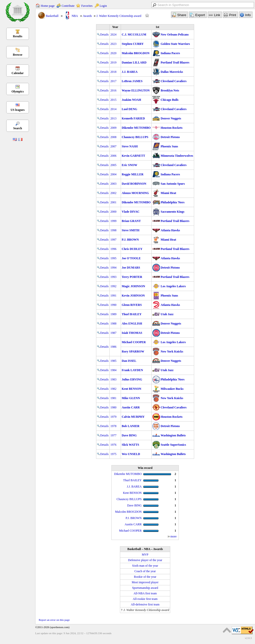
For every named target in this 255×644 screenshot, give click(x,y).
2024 (113, 35)
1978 (113, 426)
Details (103, 35)
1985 (113, 361)
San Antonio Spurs (173, 184)
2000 (113, 212)
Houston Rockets (172, 128)
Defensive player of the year (145, 560)
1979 (113, 417)
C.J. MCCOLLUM (134, 35)
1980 (113, 407)
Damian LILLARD (134, 62)
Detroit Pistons (170, 137)
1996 (113, 249)
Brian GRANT (131, 221)
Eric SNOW (130, 165)
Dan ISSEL (129, 361)
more (174, 536)
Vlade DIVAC (131, 212)
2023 (113, 44)
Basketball (52, 16)
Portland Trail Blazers (175, 62)
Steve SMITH (131, 230)
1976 (113, 445)
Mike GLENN (131, 398)
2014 (113, 109)
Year (115, 27)
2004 (113, 174)
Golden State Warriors (175, 44)
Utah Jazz (167, 314)
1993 (113, 277)
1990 (113, 305)
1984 (113, 370)
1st (158, 27)
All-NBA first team (145, 593)
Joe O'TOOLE (131, 258)
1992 (113, 286)
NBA (75, 16)
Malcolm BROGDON (136, 53)
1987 (113, 333)
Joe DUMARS (131, 268)
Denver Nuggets (171, 118)
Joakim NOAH (131, 100)
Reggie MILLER (133, 174)
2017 (113, 81)
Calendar (18, 73)
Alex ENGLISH (132, 324)
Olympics (18, 91)
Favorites (87, 6)
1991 (113, 296)
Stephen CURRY (133, 44)
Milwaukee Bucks (172, 389)
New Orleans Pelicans (175, 35)
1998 (113, 230)
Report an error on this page (54, 620)
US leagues (18, 110)
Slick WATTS (130, 445)
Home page (48, 6)
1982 (113, 389)
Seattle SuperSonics (173, 445)
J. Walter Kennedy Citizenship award (119, 16)
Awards (87, 16)
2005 (113, 165)
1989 (113, 314)
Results (17, 36)
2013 (113, 118)
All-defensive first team (145, 604)
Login (103, 6)
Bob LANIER (131, 426)
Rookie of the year (145, 577)
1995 (113, 258)
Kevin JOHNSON (133, 296)
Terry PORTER (132, 277)
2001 (113, 202)
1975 (113, 454)
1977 (113, 435)
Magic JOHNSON (133, 286)
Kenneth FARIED (133, 118)
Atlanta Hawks (170, 230)
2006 (113, 156)
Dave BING (129, 435)
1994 (113, 268)
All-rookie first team (145, 599)
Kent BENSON (132, 389)
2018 (113, 72)
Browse (18, 55)
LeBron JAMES (132, 81)
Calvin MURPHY (133, 417)
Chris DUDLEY (132, 249)
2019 (113, 62)
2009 (113, 128)
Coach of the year (145, 571)
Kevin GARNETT (133, 156)
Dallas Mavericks (172, 72)
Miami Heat (168, 193)
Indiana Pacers (170, 53)
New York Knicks (172, 351)
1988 (113, 324)
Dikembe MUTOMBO (136, 128)
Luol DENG (130, 109)
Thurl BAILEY (132, 314)
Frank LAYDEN (132, 370)
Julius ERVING (132, 379)
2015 (113, 100)
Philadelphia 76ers (173, 202)
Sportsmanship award (145, 588)
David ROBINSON (134, 184)
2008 (113, 137)
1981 (113, 398)
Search (17, 128)
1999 (113, 221)
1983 (113, 379)
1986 (113, 347)
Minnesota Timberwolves (177, 156)
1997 (113, 240)
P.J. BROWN (130, 240)
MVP (145, 555)
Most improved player (145, 582)
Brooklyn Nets (170, 90)
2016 (113, 90)
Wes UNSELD (131, 454)
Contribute (68, 6)
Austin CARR (131, 407)
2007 (113, 146)
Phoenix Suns (169, 146)
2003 (113, 184)
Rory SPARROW (133, 351)
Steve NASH (130, 146)
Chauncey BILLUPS (135, 137)
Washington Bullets (173, 435)
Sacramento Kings (173, 212)
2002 (113, 193)
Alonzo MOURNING (135, 193)
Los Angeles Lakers (173, 286)
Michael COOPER (134, 342)
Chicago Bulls (170, 100)
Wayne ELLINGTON (136, 90)
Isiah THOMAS (132, 333)
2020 (113, 53)
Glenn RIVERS (132, 305)
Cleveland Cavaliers (174, 81)
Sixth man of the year (145, 566)
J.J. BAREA (130, 72)
